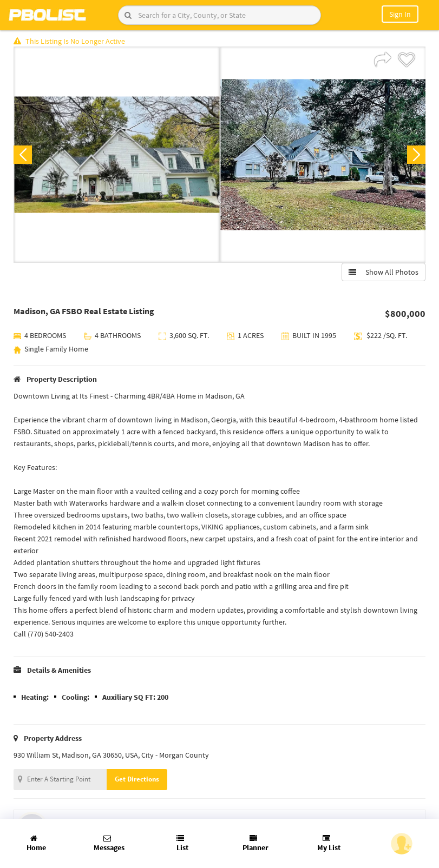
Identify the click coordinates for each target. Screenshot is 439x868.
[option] (117, 155)
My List (329, 843)
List (182, 843)
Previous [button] (23, 155)
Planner (255, 843)
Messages (109, 843)
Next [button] (416, 155)
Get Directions (137, 779)
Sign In (400, 14)
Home (36, 843)
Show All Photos (384, 272)
